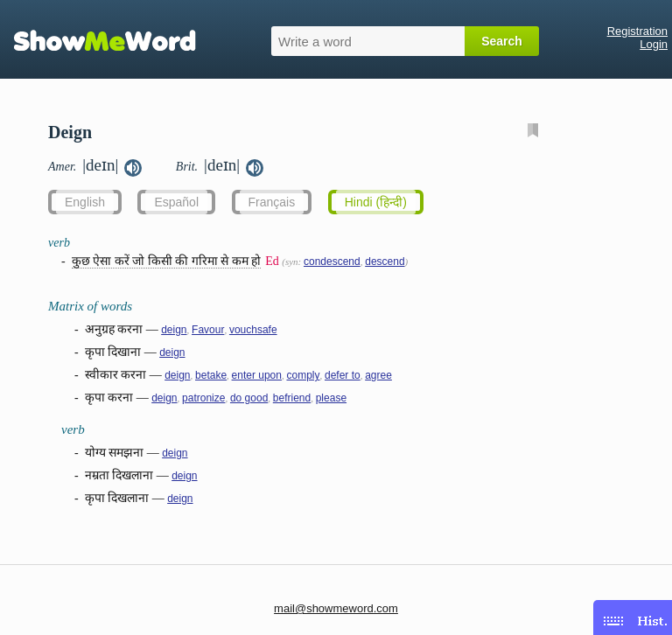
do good (249, 398)
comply (303, 375)
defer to (343, 375)
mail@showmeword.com (336, 608)
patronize (203, 398)
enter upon (257, 375)
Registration (637, 31)
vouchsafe (253, 330)
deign (174, 330)
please (331, 398)
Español (176, 202)
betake (211, 375)
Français (272, 202)
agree (378, 375)
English (85, 202)
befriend (292, 398)
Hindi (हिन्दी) (376, 202)
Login (654, 44)
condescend (332, 262)
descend (385, 262)
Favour (208, 330)
